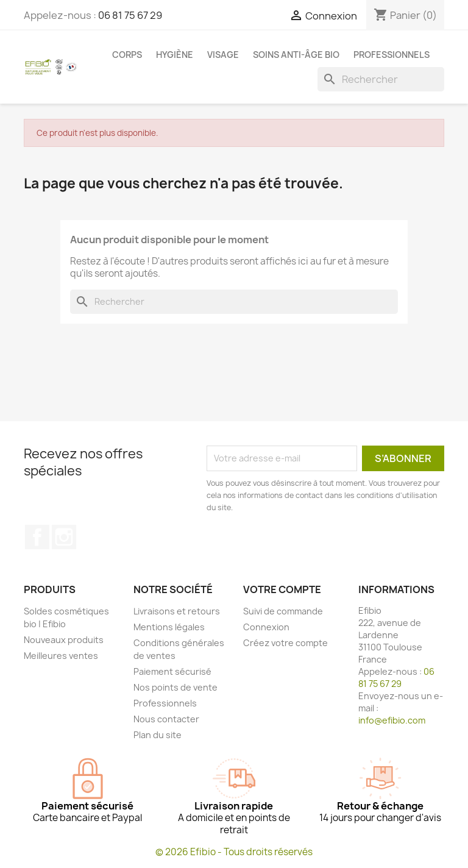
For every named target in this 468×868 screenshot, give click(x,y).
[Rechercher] (381, 79)
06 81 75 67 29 (130, 15)
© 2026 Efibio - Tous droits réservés (234, 852)
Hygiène (175, 55)
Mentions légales (169, 627)
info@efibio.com (392, 720)
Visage (223, 55)
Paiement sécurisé (172, 671)
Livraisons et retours (177, 611)
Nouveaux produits (64, 640)
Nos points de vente (175, 687)
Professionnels (392, 55)
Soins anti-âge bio (296, 55)
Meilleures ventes (61, 656)
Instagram (64, 537)
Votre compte (282, 589)
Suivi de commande (283, 611)
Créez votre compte (285, 643)
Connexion (266, 627)
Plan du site (158, 735)
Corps (127, 55)
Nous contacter (166, 719)
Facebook (37, 537)
